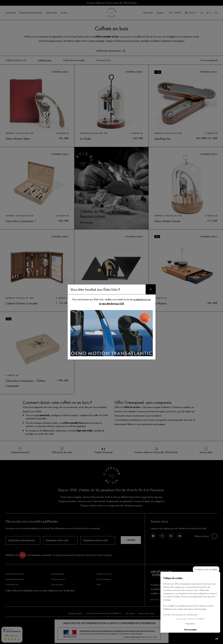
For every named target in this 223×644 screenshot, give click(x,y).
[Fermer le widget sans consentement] (206, 569)
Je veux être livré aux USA (111, 304)
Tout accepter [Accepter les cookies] (190, 630)
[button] (217, 639)
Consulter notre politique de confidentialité (180, 615)
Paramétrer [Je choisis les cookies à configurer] (190, 624)
